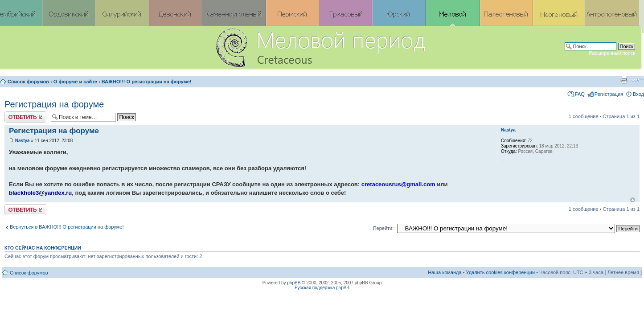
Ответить (25, 117)
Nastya (23, 141)
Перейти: (384, 228)
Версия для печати (624, 80)
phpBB (294, 283)
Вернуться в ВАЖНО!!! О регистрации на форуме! (67, 227)
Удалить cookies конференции (501, 272)
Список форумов (28, 82)
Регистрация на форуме (54, 104)
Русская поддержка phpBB (322, 288)
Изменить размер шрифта (638, 80)
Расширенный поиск (612, 53)
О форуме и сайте (75, 82)
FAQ (580, 94)
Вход (638, 94)
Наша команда (445, 272)
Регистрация (609, 94)
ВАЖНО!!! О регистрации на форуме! (147, 82)
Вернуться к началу (633, 200)
